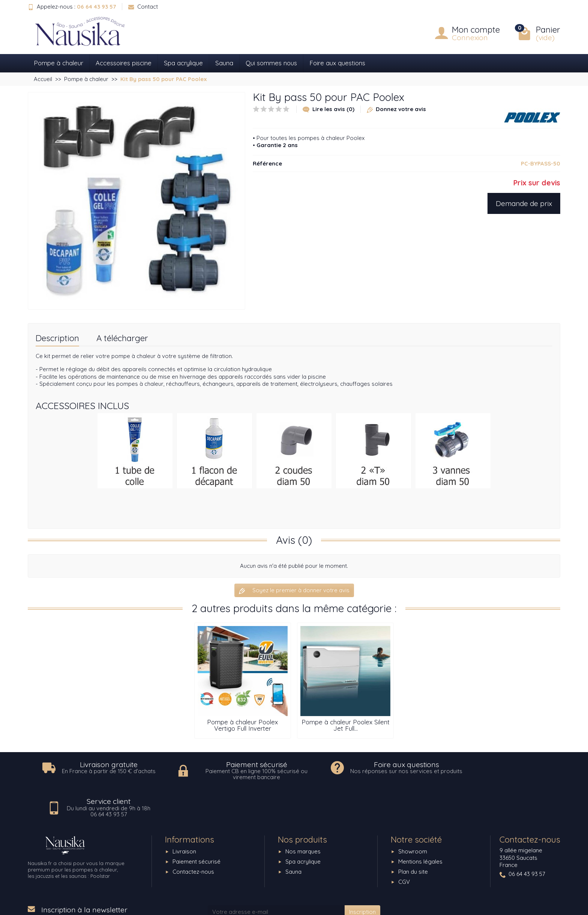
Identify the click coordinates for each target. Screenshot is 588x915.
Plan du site (413, 836)
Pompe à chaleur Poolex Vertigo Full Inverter (242, 725)
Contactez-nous (193, 836)
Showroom (413, 815)
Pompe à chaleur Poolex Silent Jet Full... (346, 725)
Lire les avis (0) (328, 109)
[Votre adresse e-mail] (276, 876)
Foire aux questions (337, 63)
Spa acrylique (183, 63)
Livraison (184, 815)
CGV (404, 846)
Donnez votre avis (396, 109)
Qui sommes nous (271, 63)
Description (57, 338)
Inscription (362, 875)
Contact (143, 7)
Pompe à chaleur (58, 63)
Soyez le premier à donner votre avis (294, 590)
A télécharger (122, 338)
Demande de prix (524, 203)
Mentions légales (420, 825)
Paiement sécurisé (196, 825)
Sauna (224, 63)
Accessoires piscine (124, 63)
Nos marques (303, 815)
